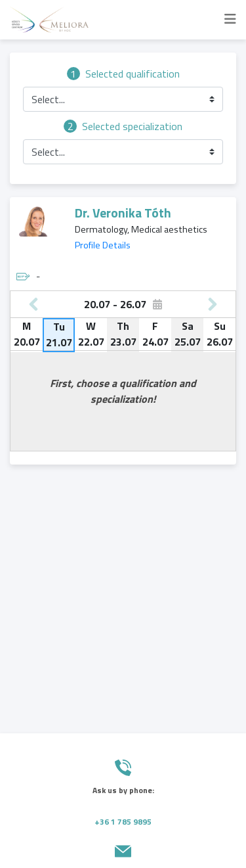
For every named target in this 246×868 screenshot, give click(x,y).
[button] (123, 99)
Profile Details (103, 245)
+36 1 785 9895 (123, 822)
